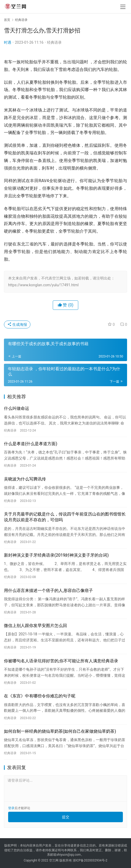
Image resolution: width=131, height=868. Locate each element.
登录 (11, 808)
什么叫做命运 (17, 408)
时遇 (8, 42)
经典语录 (54, 42)
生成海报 (17, 324)
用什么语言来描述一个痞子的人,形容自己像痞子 (48, 590)
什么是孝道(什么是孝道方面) (31, 444)
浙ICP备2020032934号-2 (90, 860)
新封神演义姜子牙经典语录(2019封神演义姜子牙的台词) (56, 555)
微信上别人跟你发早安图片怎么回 (35, 626)
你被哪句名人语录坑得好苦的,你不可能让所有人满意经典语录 (61, 661)
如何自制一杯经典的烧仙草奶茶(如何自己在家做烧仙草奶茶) (60, 731)
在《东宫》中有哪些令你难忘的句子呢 (40, 696)
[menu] (123, 7)
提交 (66, 817)
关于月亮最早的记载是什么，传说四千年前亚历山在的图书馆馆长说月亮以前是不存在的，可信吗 (65, 517)
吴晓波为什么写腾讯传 (25, 479)
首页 (7, 20)
